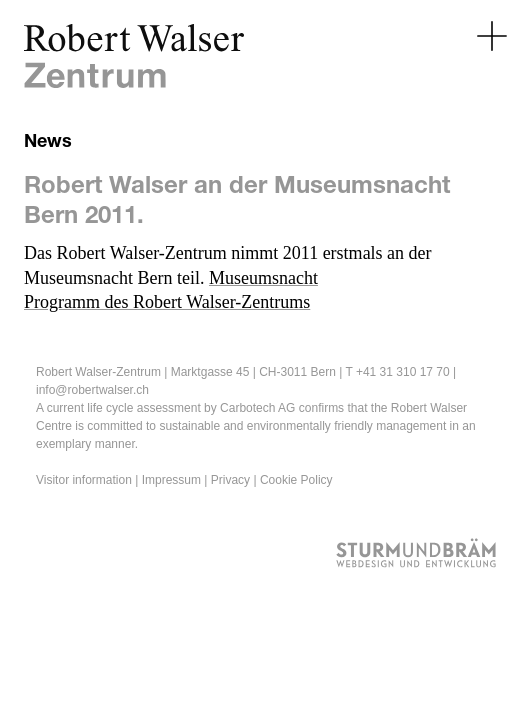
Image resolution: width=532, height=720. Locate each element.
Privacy (230, 480)
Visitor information (84, 480)
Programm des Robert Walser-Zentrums (167, 302)
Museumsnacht (263, 278)
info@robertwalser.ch (92, 390)
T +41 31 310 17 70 (397, 372)
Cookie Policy (296, 480)
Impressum (171, 480)
